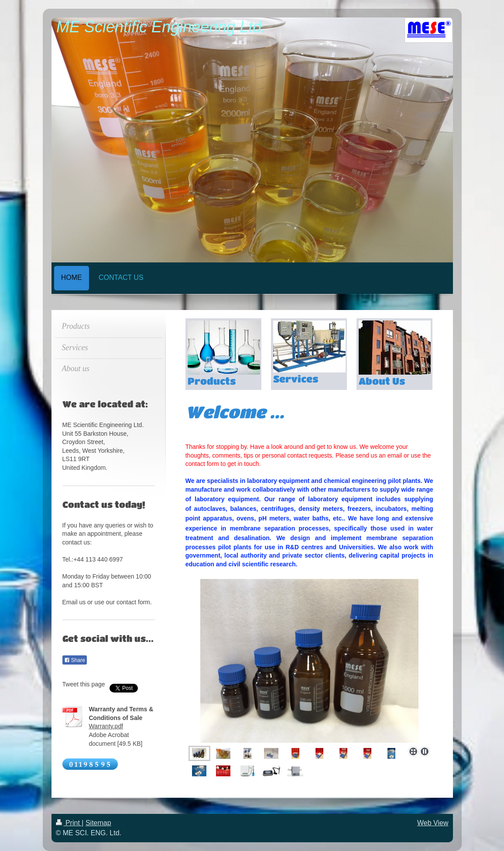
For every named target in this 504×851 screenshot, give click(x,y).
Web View (433, 823)
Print (69, 823)
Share (75, 660)
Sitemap (98, 823)
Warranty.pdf (106, 726)
